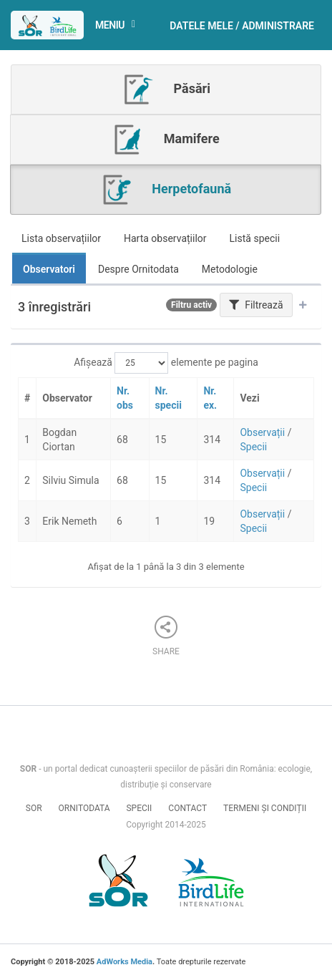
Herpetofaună (166, 190)
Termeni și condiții (265, 808)
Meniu (119, 25)
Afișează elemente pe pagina (166, 363)
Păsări (166, 89)
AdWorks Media (125, 962)
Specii (253, 447)
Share (166, 636)
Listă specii (255, 238)
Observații (262, 432)
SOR (34, 808)
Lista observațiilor (61, 238)
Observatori (49, 269)
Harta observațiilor (165, 238)
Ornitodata (84, 808)
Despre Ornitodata (138, 269)
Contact (187, 808)
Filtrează (256, 305)
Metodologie (230, 269)
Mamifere (165, 140)
